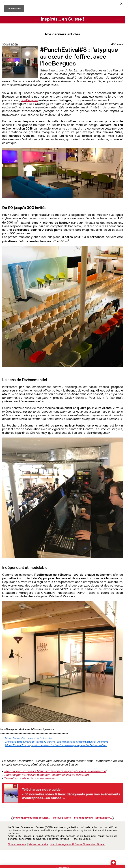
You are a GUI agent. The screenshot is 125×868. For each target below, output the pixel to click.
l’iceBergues (29, 100)
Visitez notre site (38, 844)
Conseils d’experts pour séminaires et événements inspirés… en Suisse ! (63, 16)
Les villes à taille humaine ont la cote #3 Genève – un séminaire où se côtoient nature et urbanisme (57, 742)
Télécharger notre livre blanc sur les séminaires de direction (46, 775)
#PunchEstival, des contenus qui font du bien (29, 738)
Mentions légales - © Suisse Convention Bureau (78, 844)
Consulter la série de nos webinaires (29, 778)
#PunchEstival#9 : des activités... (32, 818)
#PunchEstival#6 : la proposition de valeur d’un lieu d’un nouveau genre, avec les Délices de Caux (56, 745)
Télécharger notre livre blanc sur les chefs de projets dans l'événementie (55, 771)
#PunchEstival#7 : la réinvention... (93, 818)
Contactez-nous (17, 844)
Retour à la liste (62, 818)
